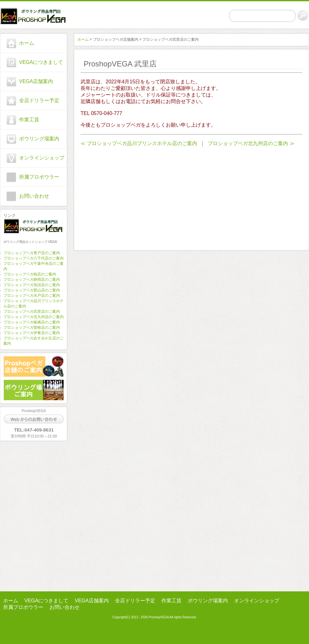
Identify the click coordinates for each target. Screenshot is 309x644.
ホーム (27, 43)
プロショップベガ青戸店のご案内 (32, 253)
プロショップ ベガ (34, 16)
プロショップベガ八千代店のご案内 (34, 258)
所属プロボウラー (39, 177)
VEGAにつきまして (41, 62)
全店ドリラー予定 (39, 100)
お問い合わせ (34, 196)
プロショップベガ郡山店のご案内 (32, 290)
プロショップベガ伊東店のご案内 (32, 333)
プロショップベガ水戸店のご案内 (32, 296)
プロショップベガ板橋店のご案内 (32, 322)
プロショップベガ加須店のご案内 (32, 285)
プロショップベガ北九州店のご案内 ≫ (251, 143)
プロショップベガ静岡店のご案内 (32, 280)
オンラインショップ (42, 158)
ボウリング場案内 (39, 139)
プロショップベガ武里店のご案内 (32, 312)
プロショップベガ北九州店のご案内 (34, 317)
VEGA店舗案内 (36, 81)
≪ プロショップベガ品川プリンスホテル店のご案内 (139, 143)
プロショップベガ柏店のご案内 (30, 274)
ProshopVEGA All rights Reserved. (172, 617)
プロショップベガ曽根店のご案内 (32, 327)
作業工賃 (29, 120)
